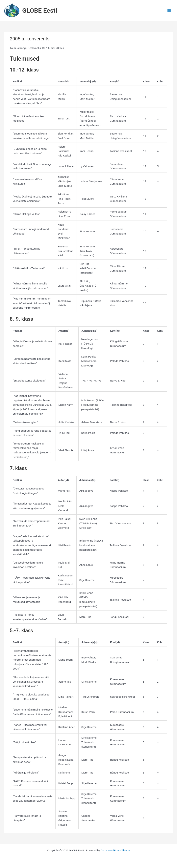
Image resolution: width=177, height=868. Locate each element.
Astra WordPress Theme (115, 850)
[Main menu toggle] (169, 10)
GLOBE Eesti (40, 10)
